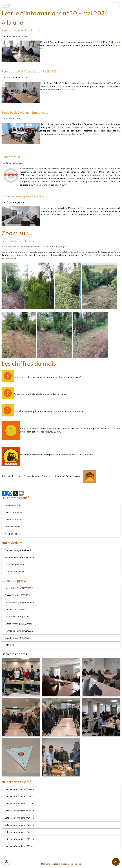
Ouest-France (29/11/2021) (18, 624)
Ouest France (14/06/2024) (18, 595)
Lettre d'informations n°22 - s (19, 839)
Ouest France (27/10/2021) (18, 638)
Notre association (13, 505)
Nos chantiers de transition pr (19, 557)
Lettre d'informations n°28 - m (20, 811)
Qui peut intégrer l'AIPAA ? (18, 550)
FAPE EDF (10, 645)
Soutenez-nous (12, 527)
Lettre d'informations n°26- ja (19, 818)
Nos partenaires (13, 534)
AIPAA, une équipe (14, 513)
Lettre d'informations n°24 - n (19, 832)
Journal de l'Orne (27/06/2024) (20, 602)
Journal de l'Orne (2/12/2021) (19, 617)
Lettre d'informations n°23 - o (19, 846)
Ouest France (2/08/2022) (17, 610)
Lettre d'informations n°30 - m (20, 789)
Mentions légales (50, 864)
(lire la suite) (69, 90)
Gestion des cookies (71, 864)
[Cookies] (7, 862)
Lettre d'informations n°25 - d (19, 825)
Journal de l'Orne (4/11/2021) (19, 631)
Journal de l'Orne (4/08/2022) (19, 588)
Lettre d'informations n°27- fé (19, 804)
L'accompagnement (14, 565)
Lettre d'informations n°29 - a (19, 797)
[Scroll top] (116, 862)
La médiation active (14, 572)
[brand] (8, 5)
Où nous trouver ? (14, 520)
